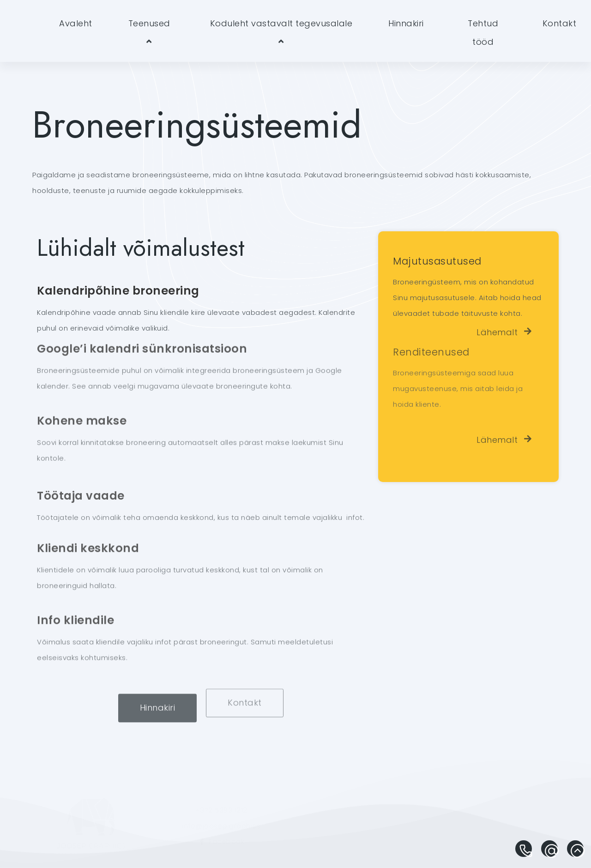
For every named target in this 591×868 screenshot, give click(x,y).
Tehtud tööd (483, 33)
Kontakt (560, 23)
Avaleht (76, 23)
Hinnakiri (406, 23)
